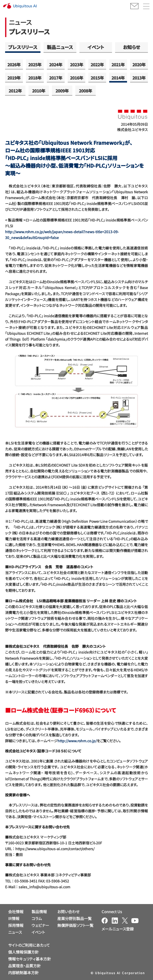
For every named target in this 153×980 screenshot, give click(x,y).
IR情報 (14, 918)
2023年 (77, 65)
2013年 (139, 78)
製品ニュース (60, 47)
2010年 (39, 91)
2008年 (86, 91)
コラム (37, 918)
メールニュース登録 (118, 929)
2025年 (35, 65)
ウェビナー (40, 925)
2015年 (97, 78)
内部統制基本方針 (23, 973)
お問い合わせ (68, 912)
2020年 (139, 65)
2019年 (14, 78)
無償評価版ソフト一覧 (75, 925)
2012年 (15, 91)
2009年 (62, 91)
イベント (96, 47)
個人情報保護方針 (23, 952)
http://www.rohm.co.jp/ (77, 741)
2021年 (118, 65)
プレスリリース (23, 47)
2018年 (35, 78)
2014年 (118, 78)
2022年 (97, 65)
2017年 (56, 78)
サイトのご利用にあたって (29, 945)
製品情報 (39, 912)
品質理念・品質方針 (24, 966)
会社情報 (16, 912)
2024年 (56, 65)
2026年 (14, 65)
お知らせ (131, 47)
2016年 (77, 78)
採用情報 (16, 925)
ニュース (15, 932)
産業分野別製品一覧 (74, 918)
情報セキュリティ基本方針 (30, 959)
